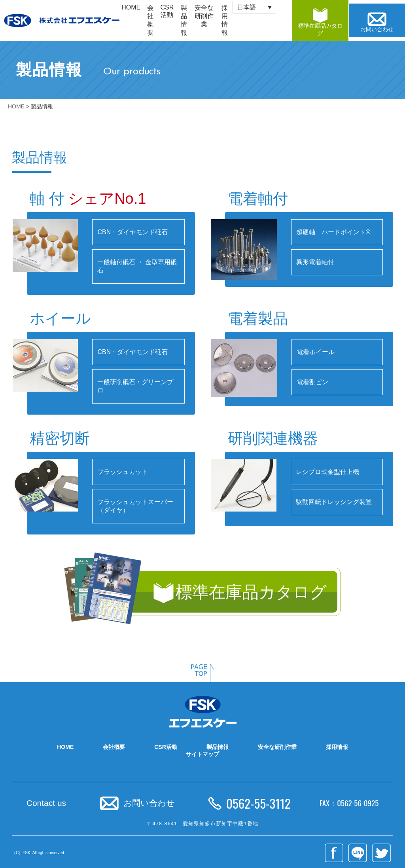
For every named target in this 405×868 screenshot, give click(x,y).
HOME (131, 7)
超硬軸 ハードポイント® (333, 232)
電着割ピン (312, 382)
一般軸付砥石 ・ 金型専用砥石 (137, 266)
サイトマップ (202, 754)
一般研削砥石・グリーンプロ (135, 386)
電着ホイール (316, 352)
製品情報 (184, 20)
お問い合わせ (149, 803)
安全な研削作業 (204, 16)
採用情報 (337, 747)
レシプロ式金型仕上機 (327, 472)
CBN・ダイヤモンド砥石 (132, 232)
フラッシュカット (123, 472)
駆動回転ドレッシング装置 (334, 502)
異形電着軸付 (315, 262)
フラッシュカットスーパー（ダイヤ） (135, 506)
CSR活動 (167, 11)
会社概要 (150, 20)
